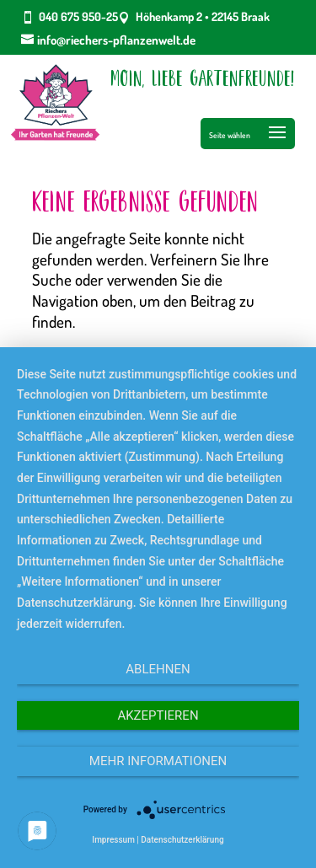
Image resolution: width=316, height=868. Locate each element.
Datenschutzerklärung (182, 840)
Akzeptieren (158, 715)
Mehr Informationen (158, 761)
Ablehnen (158, 669)
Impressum (113, 840)
